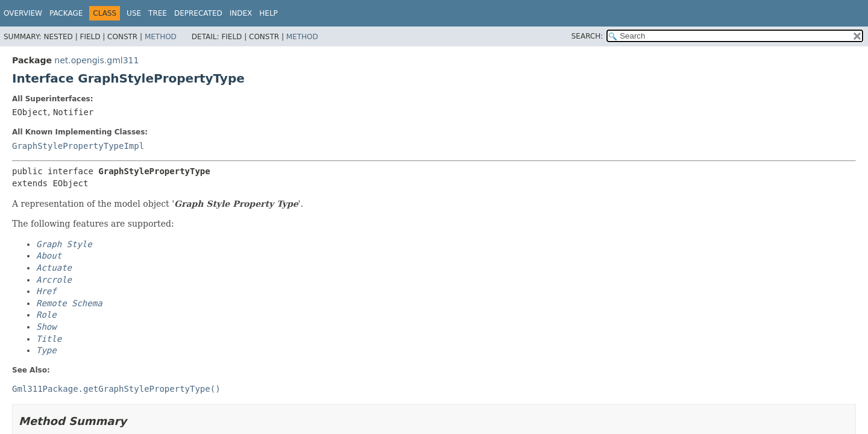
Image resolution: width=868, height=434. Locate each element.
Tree (158, 13)
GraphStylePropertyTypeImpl (78, 146)
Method (161, 37)
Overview (23, 13)
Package (66, 13)
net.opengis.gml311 (96, 60)
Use (134, 13)
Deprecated (198, 13)
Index (241, 13)
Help (269, 13)
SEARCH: (587, 36)
